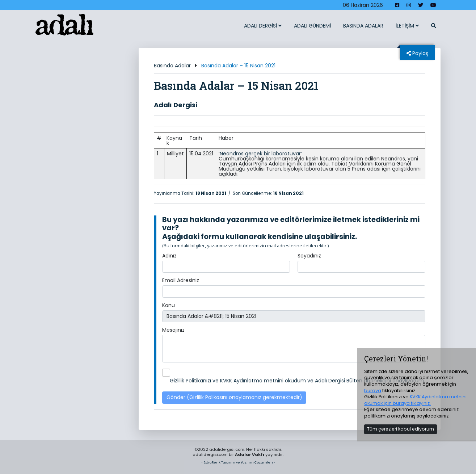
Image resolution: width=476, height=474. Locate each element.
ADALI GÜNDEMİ (312, 26)
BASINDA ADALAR (363, 26)
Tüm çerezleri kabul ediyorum (401, 429)
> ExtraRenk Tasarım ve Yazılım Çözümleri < (238, 462)
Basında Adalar (172, 66)
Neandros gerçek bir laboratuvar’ (261, 154)
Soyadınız (309, 256)
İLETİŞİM (407, 26)
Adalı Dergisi (176, 105)
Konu (169, 305)
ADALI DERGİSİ (263, 26)
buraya (373, 391)
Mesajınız (173, 330)
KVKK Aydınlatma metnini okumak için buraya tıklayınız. (415, 400)
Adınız (169, 256)
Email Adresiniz (181, 280)
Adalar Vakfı (250, 454)
